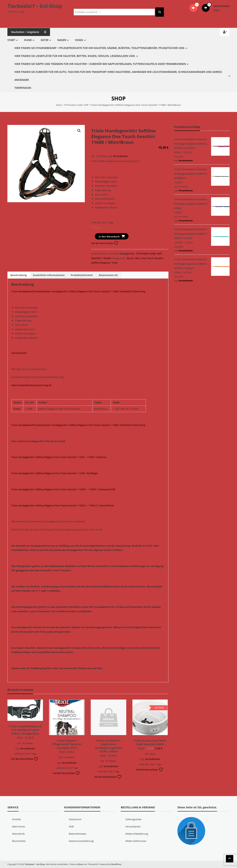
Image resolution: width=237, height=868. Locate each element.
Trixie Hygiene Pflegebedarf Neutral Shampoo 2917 (67, 744)
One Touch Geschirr (152, 258)
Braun (130, 258)
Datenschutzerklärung (81, 841)
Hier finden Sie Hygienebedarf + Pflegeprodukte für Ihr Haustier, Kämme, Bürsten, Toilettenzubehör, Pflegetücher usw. (100, 48)
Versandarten (19, 353)
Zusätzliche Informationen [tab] (49, 275)
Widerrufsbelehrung (137, 834)
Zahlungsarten (133, 819)
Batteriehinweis (77, 834)
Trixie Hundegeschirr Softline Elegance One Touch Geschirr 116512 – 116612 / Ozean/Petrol (62, 505)
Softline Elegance (101, 263)
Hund (28, 40)
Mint (138, 258)
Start (11, 40)
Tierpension (23, 88)
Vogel (79, 40)
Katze (45, 40)
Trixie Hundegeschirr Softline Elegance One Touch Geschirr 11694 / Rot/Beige (54, 473)
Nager (62, 40)
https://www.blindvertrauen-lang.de (31, 385)
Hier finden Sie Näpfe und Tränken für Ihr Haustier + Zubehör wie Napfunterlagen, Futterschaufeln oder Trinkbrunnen (100, 64)
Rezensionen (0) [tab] (108, 275)
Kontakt (16, 819)
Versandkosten (120, 156)
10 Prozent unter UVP (76, 105)
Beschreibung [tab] (19, 275)
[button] (79, 131)
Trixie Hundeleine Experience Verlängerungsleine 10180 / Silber (108, 746)
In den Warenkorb (109, 237)
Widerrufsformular (136, 841)
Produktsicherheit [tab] (82, 275)
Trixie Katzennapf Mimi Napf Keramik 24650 (150, 742)
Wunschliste (19, 841)
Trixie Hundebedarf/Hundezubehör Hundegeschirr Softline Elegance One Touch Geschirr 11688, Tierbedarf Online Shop (78, 291)
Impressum (75, 819)
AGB (71, 826)
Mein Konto (19, 826)
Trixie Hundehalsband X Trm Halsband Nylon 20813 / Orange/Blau (25, 730)
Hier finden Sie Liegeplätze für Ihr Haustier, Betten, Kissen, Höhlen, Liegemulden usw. (75, 56)
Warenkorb (18, 834)
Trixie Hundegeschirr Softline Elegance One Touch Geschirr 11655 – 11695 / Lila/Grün (59, 457)
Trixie (115, 263)
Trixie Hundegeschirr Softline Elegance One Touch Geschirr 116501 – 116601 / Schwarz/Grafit (63, 489)
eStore (80, 864)
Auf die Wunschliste (105, 243)
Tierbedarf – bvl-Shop (35, 6)
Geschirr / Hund (101, 258)
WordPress (116, 864)
